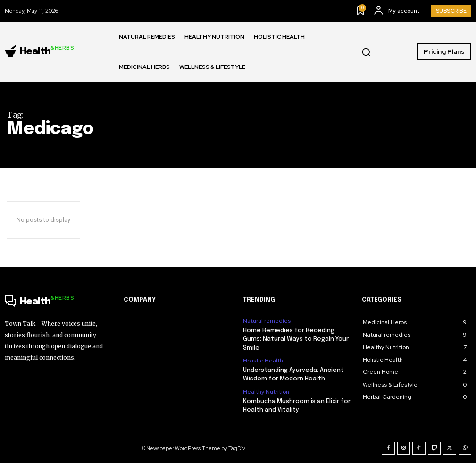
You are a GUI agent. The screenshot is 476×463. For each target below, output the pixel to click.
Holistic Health (263, 361)
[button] (366, 52)
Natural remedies (267, 321)
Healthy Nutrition (266, 392)
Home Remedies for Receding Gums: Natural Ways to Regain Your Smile (296, 339)
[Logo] (39, 52)
